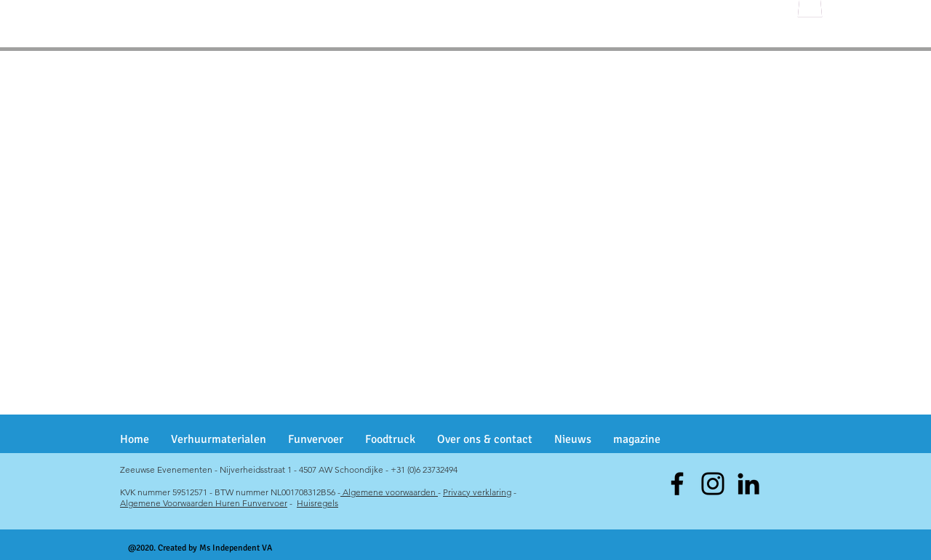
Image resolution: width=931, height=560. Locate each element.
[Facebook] (677, 484)
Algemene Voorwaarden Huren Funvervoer (204, 503)
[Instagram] (713, 484)
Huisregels (317, 503)
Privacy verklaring (477, 492)
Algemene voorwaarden (389, 492)
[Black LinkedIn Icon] (748, 484)
